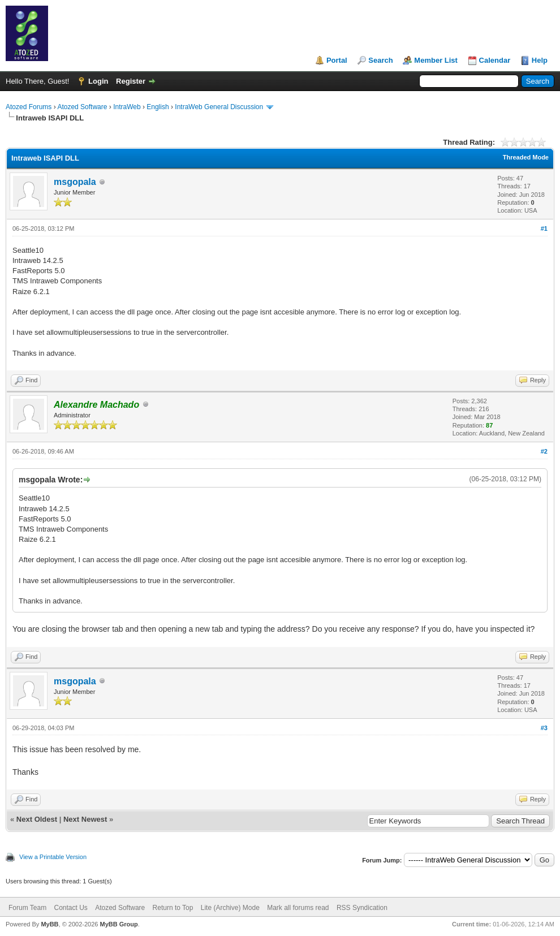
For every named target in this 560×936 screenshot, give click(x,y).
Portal (337, 60)
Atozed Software (82, 107)
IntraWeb (127, 107)
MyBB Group (119, 924)
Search (380, 60)
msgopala (75, 182)
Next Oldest (37, 819)
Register (131, 81)
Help (540, 60)
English (158, 107)
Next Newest (85, 819)
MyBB (49, 924)
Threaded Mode (526, 157)
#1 (544, 228)
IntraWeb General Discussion (219, 107)
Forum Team (27, 908)
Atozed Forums (29, 107)
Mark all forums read (298, 908)
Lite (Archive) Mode (230, 908)
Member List (436, 60)
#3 (544, 728)
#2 (544, 451)
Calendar (495, 60)
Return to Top (173, 908)
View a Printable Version (53, 857)
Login (98, 81)
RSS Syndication (362, 908)
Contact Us (70, 908)
